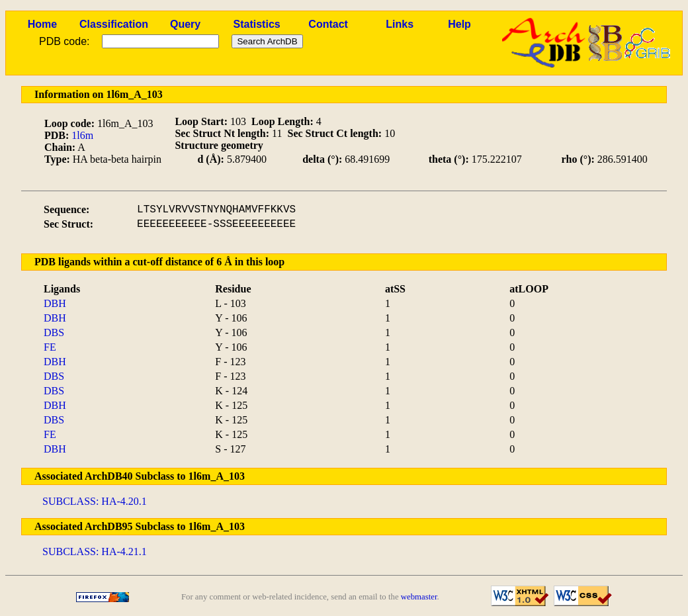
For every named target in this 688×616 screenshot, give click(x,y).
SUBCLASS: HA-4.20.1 (95, 501)
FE (50, 347)
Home (42, 24)
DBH (55, 303)
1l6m (82, 135)
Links (400, 24)
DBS (54, 332)
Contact (328, 24)
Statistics (257, 24)
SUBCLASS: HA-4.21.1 (95, 551)
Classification (114, 24)
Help (459, 24)
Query (185, 24)
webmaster (419, 597)
